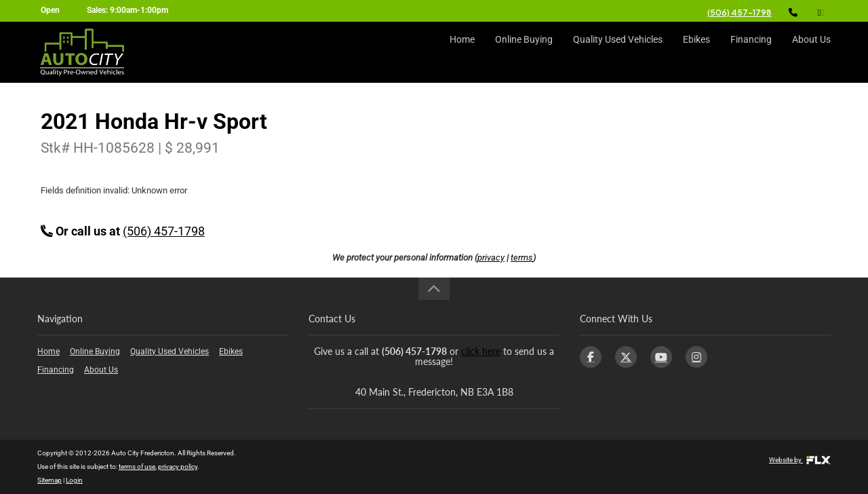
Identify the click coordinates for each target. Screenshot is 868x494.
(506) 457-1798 (739, 13)
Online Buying (524, 52)
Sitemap (50, 480)
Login (74, 480)
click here (481, 351)
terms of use (137, 467)
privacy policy (178, 467)
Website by (800, 460)
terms (522, 258)
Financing (751, 52)
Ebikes (696, 52)
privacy (491, 258)
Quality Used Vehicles (618, 52)
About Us (811, 52)
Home (462, 52)
